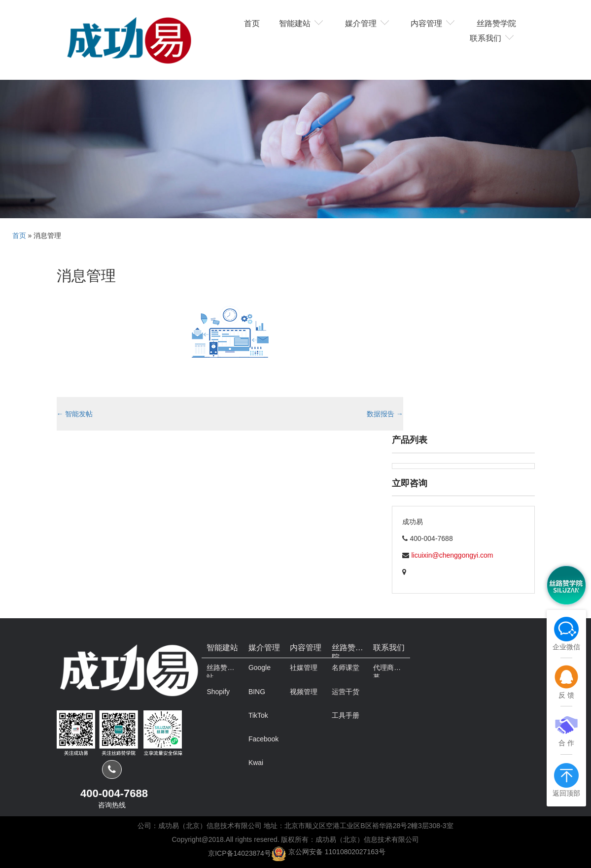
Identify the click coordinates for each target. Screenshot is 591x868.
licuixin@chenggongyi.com (452, 555)
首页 (252, 23)
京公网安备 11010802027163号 (337, 852)
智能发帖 (75, 414)
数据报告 (385, 414)
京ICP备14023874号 (240, 853)
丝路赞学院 (496, 23)
